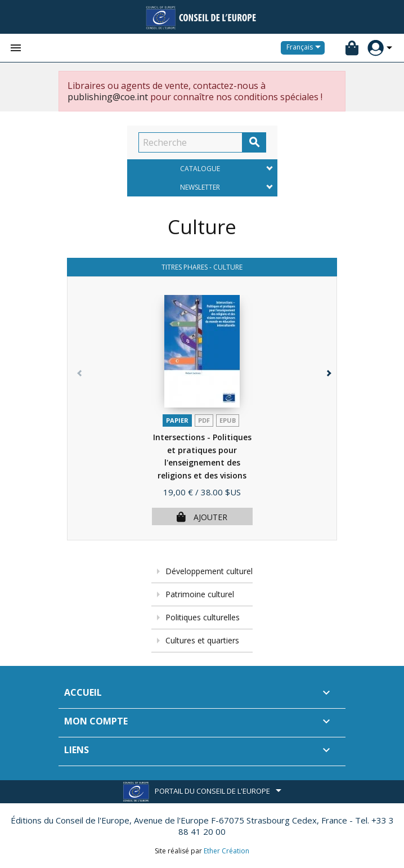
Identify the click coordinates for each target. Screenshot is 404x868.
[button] (326, 417)
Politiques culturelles (203, 617)
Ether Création (226, 851)
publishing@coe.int (108, 97)
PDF (204, 420)
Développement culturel (209, 571)
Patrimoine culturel (200, 594)
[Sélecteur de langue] (306, 48)
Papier (177, 420)
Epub (228, 420)
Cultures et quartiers (202, 640)
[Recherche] (190, 142)
